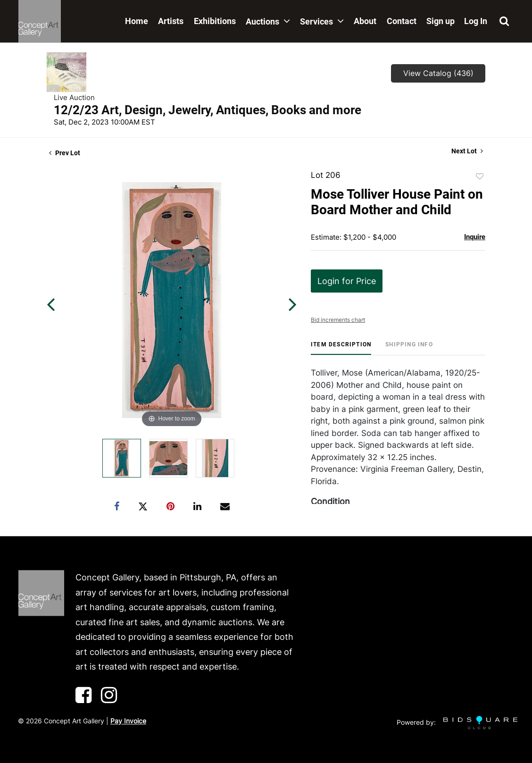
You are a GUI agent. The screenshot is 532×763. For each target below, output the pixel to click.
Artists (171, 21)
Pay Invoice (128, 721)
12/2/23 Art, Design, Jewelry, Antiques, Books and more (208, 110)
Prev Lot (65, 153)
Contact (402, 21)
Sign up (441, 21)
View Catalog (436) (438, 73)
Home (137, 21)
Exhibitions (215, 21)
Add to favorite (480, 176)
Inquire (475, 237)
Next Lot (467, 151)
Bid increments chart (338, 320)
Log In (476, 21)
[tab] (341, 348)
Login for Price (347, 281)
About (365, 21)
